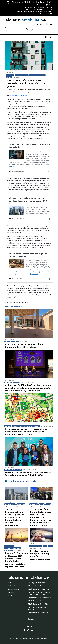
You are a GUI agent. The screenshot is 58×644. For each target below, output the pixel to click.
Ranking (50, 546)
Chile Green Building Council (13, 470)
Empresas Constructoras (12, 548)
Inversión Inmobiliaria (19, 426)
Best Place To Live (10, 504)
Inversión (18, 75)
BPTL (31, 546)
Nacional (25, 75)
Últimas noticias (14, 589)
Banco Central (9, 546)
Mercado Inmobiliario (33, 426)
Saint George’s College (12, 342)
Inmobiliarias (10, 75)
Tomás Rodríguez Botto (18, 96)
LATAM (45, 546)
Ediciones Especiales (35, 586)
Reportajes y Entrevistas (36, 583)
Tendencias (32, 616)
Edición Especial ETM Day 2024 (39, 589)
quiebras (9, 77)
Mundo (11, 595)
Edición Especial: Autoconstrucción (40, 598)
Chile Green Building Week (12, 382)
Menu (48, 37)
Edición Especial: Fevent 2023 (38, 613)
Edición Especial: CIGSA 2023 (38, 604)
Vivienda (48, 504)
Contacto (31, 619)
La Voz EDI (12, 586)
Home (10, 583)
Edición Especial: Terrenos (37, 601)
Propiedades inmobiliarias (37, 75)
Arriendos (8, 426)
